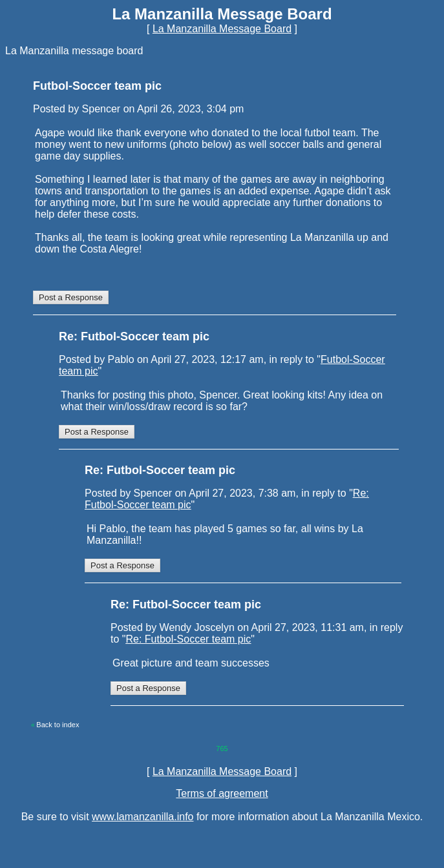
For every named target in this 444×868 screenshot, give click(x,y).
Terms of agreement (222, 793)
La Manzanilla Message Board (222, 29)
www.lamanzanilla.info (143, 817)
